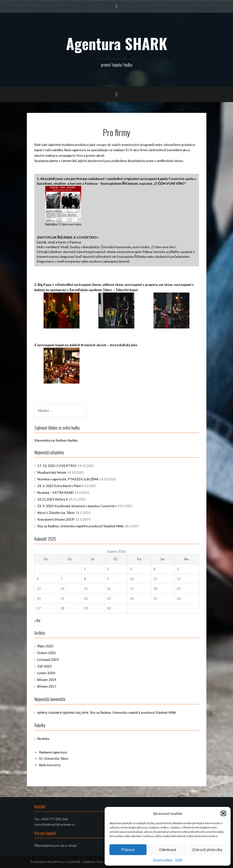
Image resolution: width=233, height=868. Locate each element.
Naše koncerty (50, 765)
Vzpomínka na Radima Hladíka (56, 440)
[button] (223, 813)
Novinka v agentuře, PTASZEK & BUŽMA (68, 479)
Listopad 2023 (48, 659)
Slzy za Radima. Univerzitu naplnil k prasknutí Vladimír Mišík (80, 526)
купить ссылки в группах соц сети (63, 712)
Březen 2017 (47, 686)
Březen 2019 (47, 680)
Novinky (43, 739)
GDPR (179, 860)
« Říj (37, 621)
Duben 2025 (47, 653)
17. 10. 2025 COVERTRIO (57, 466)
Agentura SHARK (117, 43)
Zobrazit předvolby (207, 850)
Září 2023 (44, 666)
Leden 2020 (46, 673)
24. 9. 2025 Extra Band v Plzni (59, 486)
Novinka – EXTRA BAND (56, 492)
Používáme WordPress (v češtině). (56, 862)
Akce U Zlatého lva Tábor (56, 513)
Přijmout (128, 850)
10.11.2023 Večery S (53, 499)
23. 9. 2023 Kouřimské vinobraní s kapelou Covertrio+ (77, 506)
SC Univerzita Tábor (54, 758)
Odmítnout (168, 850)
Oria (100, 862)
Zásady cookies (163, 860)
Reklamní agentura (53, 752)
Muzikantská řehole (52, 472)
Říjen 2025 (45, 646)
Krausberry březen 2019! (56, 519)
